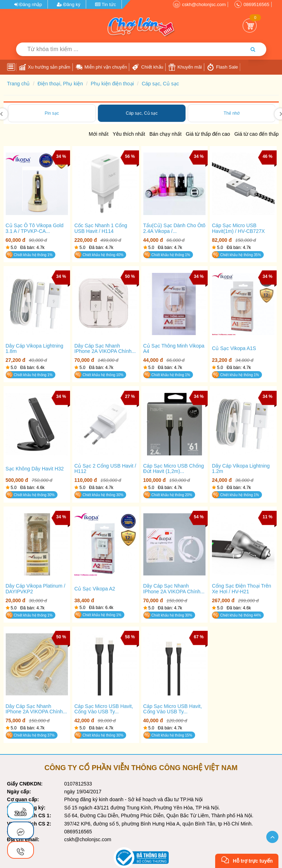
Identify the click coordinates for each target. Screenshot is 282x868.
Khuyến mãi (185, 67)
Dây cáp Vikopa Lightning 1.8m (35, 349)
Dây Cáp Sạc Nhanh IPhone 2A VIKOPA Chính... (105, 349)
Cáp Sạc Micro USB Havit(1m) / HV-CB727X (238, 228)
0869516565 (256, 4)
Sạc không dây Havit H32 (35, 469)
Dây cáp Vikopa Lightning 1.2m (241, 469)
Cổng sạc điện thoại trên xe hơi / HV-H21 (242, 589)
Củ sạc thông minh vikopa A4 (174, 349)
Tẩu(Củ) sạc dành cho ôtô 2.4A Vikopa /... (174, 228)
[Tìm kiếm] (253, 49)
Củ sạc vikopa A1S (234, 348)
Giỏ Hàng (250, 26)
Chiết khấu (147, 67)
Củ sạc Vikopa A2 (95, 589)
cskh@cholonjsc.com (204, 4)
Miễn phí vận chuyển (101, 67)
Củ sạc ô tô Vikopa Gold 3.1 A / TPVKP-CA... (35, 228)
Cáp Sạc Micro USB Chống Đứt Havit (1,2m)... (174, 469)
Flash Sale (222, 67)
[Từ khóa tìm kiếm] (123, 49)
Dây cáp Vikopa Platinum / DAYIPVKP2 (36, 589)
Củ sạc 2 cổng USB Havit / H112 (105, 469)
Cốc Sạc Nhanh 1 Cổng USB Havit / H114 (101, 228)
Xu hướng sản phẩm (45, 67)
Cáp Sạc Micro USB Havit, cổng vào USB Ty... (104, 709)
